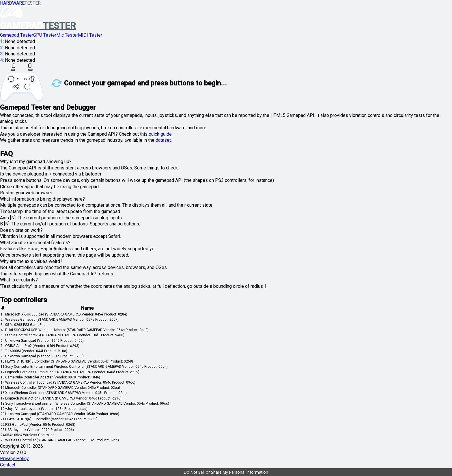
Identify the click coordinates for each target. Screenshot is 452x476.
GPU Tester (45, 35)
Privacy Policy (14, 459)
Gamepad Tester (17, 35)
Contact (8, 465)
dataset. (164, 140)
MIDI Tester (90, 35)
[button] (226, 472)
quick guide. (161, 134)
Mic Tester (67, 35)
